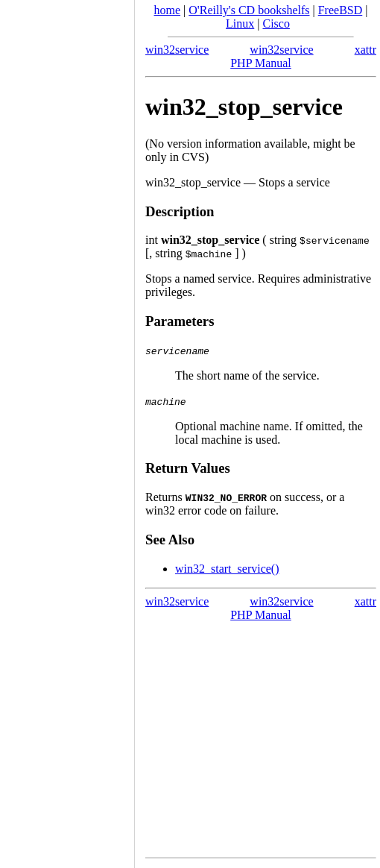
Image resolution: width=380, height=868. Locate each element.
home (168, 10)
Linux (240, 23)
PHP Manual (261, 63)
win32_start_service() (227, 569)
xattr (365, 50)
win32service (177, 50)
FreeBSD (341, 10)
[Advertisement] (67, 429)
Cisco (276, 23)
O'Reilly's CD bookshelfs (249, 10)
